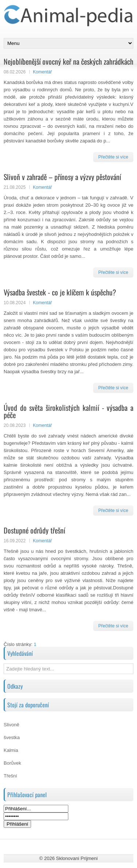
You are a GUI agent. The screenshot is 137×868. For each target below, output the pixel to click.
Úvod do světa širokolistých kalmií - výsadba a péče (68, 411)
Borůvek (12, 763)
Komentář (42, 72)
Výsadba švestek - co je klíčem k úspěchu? (60, 292)
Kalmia (11, 750)
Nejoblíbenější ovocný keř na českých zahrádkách (68, 61)
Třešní (10, 776)
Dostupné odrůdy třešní (34, 530)
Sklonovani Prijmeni (77, 858)
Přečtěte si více (113, 157)
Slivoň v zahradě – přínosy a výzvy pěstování (62, 177)
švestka (12, 737)
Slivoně (12, 725)
